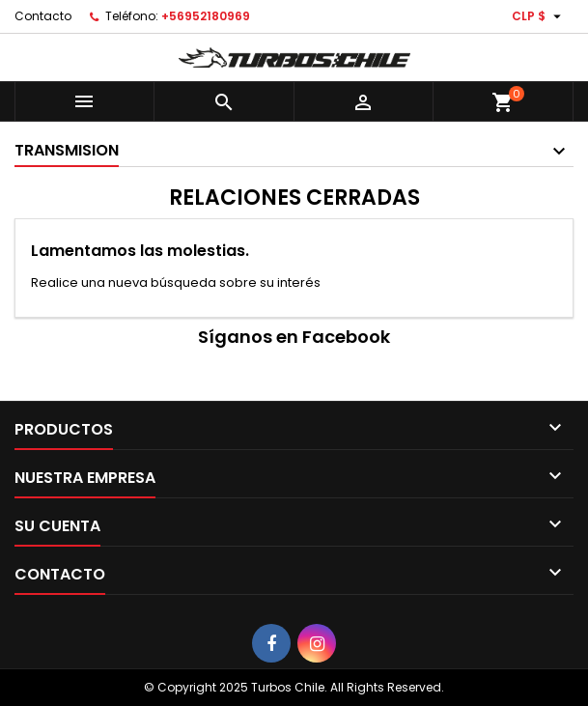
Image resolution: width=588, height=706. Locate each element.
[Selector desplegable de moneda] (539, 16)
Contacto (43, 16)
